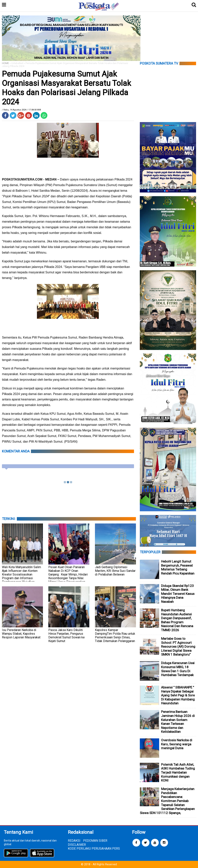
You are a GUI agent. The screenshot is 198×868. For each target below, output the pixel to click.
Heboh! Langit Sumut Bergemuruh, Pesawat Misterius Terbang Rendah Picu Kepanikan (178, 567)
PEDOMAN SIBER (95, 841)
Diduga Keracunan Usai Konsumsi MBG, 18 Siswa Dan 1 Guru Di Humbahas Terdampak (178, 669)
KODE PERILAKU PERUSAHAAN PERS (94, 849)
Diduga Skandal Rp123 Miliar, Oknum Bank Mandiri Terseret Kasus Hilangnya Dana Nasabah (178, 594)
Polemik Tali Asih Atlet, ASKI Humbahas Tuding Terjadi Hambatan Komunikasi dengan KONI (178, 772)
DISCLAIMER (77, 845)
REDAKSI (74, 841)
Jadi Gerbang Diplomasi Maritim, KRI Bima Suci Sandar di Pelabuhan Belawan (115, 571)
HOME (5, 63)
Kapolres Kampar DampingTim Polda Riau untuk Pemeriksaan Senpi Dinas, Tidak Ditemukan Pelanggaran (115, 635)
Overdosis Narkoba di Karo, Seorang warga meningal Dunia (177, 744)
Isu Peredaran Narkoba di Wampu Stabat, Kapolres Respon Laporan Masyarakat (21, 634)
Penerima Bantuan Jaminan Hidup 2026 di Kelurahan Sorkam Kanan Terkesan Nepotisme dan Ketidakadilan (178, 722)
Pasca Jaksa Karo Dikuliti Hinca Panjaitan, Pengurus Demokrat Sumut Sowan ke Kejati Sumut (67, 635)
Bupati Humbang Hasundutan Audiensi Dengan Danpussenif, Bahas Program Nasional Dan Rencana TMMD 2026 (177, 620)
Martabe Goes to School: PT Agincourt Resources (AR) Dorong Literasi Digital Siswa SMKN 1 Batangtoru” (178, 647)
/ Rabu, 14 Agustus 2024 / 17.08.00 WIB (21, 110)
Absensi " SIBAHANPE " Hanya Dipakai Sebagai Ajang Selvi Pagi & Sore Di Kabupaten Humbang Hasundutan (178, 695)
